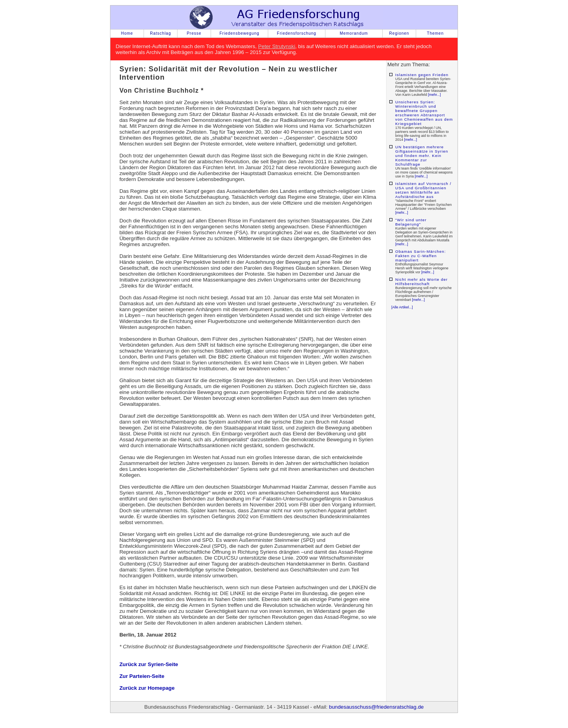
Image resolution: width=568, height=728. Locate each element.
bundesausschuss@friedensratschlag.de (376, 707)
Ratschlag (160, 33)
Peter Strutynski (277, 46)
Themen (435, 33)
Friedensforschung (297, 33)
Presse (194, 33)
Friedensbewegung (239, 33)
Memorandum (354, 33)
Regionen (399, 33)
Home (127, 33)
